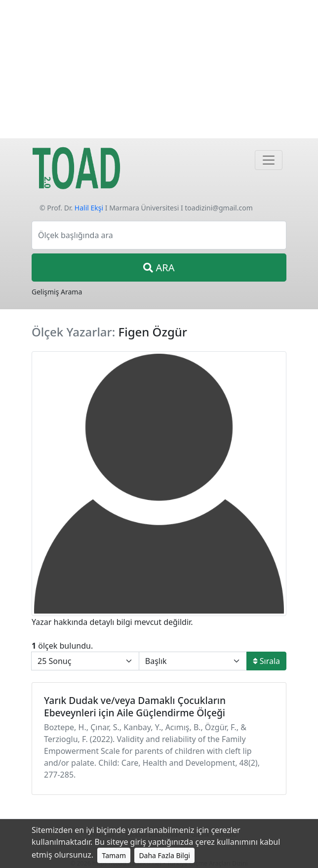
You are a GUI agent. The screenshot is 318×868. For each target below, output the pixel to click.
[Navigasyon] (269, 160)
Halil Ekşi (89, 208)
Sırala (266, 661)
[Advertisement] (159, 69)
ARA (159, 268)
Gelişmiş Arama (57, 292)
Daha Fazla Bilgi (164, 855)
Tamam (114, 855)
